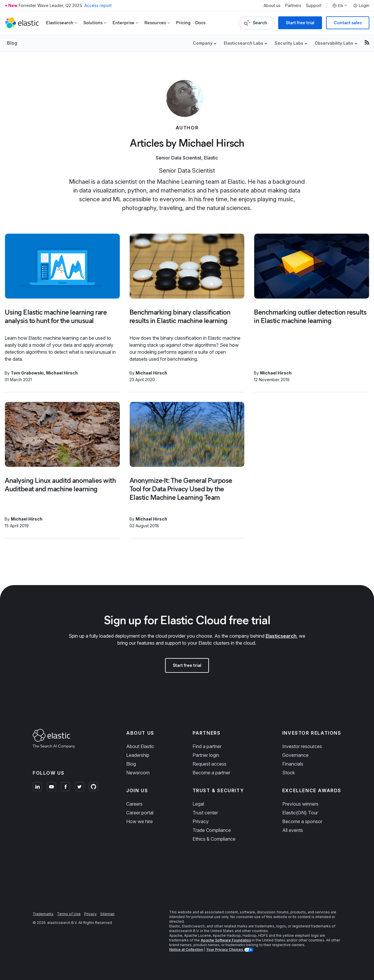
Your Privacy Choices (225, 949)
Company (203, 43)
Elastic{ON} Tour (300, 813)
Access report (98, 5)
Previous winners (300, 804)
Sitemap (107, 914)
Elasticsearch (281, 636)
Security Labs (289, 43)
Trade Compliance (212, 830)
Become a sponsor (302, 821)
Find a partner (207, 746)
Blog (12, 43)
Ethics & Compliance (214, 839)
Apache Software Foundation (226, 940)
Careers (134, 804)
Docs (200, 23)
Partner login (206, 755)
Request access (209, 764)
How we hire (140, 821)
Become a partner (211, 773)
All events (293, 830)
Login (361, 6)
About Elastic (140, 746)
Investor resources (302, 746)
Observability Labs (334, 43)
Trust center (205, 813)
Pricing (183, 23)
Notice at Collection (186, 949)
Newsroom (138, 773)
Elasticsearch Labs (244, 43)
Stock (289, 773)
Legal (198, 804)
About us (272, 6)
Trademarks (43, 914)
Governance (295, 755)
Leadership (138, 755)
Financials (293, 764)
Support (314, 6)
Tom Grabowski (27, 373)
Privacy (201, 821)
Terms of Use (69, 914)
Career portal (140, 813)
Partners (293, 6)
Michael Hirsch (62, 373)
